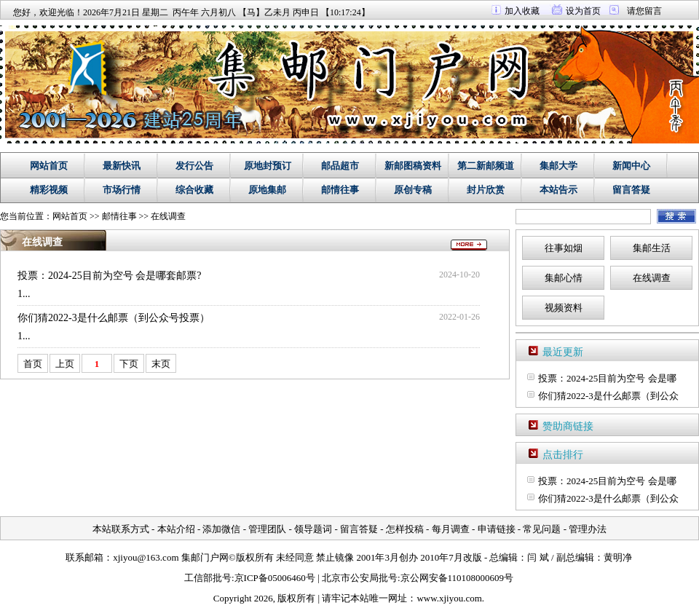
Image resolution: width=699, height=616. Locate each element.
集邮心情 (564, 278)
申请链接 (497, 529)
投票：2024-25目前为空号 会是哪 (607, 378)
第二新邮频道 (486, 166)
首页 (33, 364)
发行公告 (194, 166)
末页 (161, 364)
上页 (65, 364)
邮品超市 (340, 166)
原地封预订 (268, 166)
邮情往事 (340, 190)
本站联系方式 (121, 529)
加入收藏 (522, 11)
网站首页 (49, 166)
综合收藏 (194, 190)
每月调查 (451, 529)
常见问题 (542, 529)
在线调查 (168, 216)
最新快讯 (122, 166)
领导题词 (313, 529)
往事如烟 (564, 248)
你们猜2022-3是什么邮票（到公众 (608, 396)
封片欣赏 (486, 190)
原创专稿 (413, 190)
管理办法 (588, 529)
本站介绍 (176, 529)
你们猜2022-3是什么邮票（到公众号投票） (114, 318)
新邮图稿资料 (413, 166)
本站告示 (558, 190)
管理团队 (267, 529)
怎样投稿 (405, 529)
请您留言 (644, 11)
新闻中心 (631, 166)
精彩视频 (49, 190)
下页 (129, 364)
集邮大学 (558, 166)
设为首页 (583, 11)
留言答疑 (631, 190)
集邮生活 (652, 248)
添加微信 (221, 529)
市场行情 (122, 190)
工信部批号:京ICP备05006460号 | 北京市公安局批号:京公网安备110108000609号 (349, 578)
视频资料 (564, 308)
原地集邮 (267, 190)
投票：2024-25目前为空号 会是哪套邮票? (109, 276)
